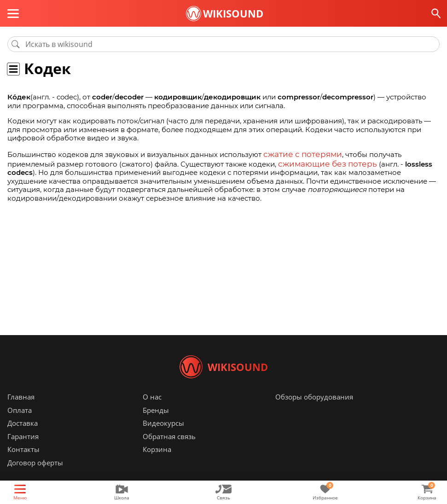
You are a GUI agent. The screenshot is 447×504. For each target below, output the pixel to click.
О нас (152, 411)
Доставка (23, 437)
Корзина (157, 463)
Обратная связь (169, 450)
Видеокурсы (163, 437)
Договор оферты (35, 476)
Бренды (156, 424)
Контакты (23, 463)
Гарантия (23, 450)
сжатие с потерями (297, 154)
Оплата (20, 424)
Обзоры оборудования (314, 411)
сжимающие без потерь (321, 162)
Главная (21, 411)
